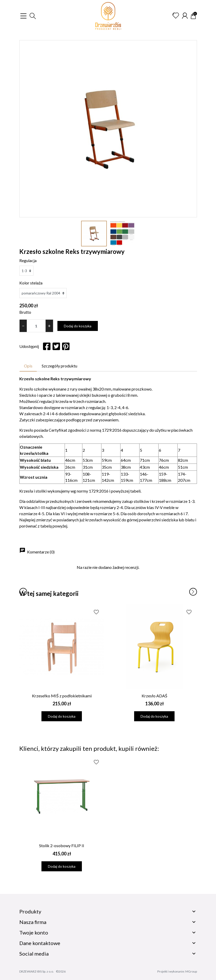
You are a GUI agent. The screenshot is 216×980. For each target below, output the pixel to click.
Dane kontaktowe (40, 943)
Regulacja (28, 260)
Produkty (30, 911)
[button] (33, 16)
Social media (34, 954)
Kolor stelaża (31, 283)
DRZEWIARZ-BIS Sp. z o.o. (37, 971)
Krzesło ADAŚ (154, 696)
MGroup (191, 971)
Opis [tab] (28, 366)
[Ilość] (36, 326)
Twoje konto (34, 932)
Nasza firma (33, 922)
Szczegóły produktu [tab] (59, 366)
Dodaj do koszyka (78, 326)
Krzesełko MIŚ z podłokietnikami (62, 696)
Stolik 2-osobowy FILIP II (62, 845)
